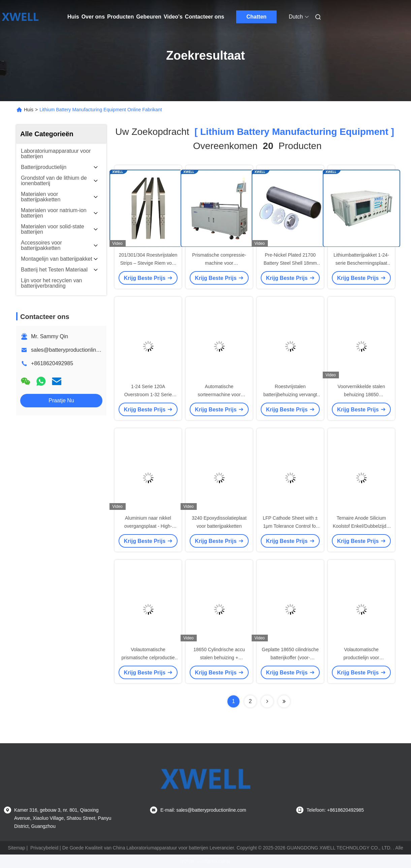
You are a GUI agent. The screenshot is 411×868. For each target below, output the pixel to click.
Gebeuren (149, 17)
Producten (120, 17)
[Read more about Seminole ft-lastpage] (284, 701)
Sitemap (16, 848)
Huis (73, 17)
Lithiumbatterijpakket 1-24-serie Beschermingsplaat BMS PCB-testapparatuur (361, 263)
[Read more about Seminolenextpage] (267, 701)
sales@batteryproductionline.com (71, 350)
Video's (173, 17)
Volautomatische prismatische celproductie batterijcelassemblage (148, 658)
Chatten (257, 17)
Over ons (93, 17)
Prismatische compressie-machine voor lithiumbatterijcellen (219, 263)
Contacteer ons (204, 17)
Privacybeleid (44, 848)
